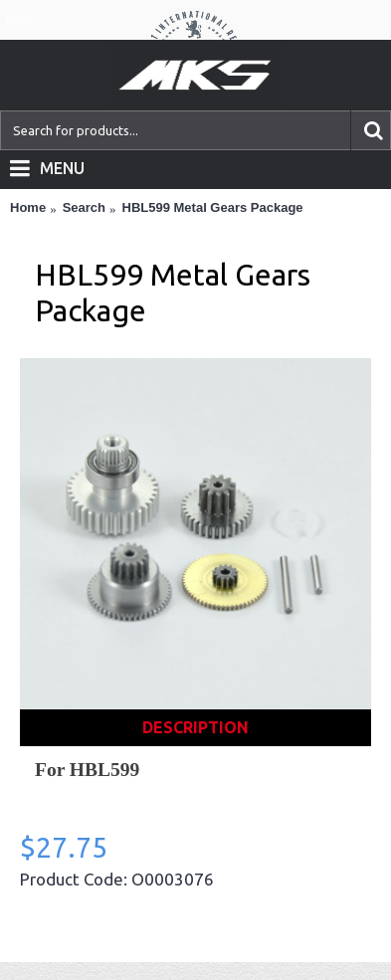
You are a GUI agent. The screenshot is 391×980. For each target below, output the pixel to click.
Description (195, 727)
